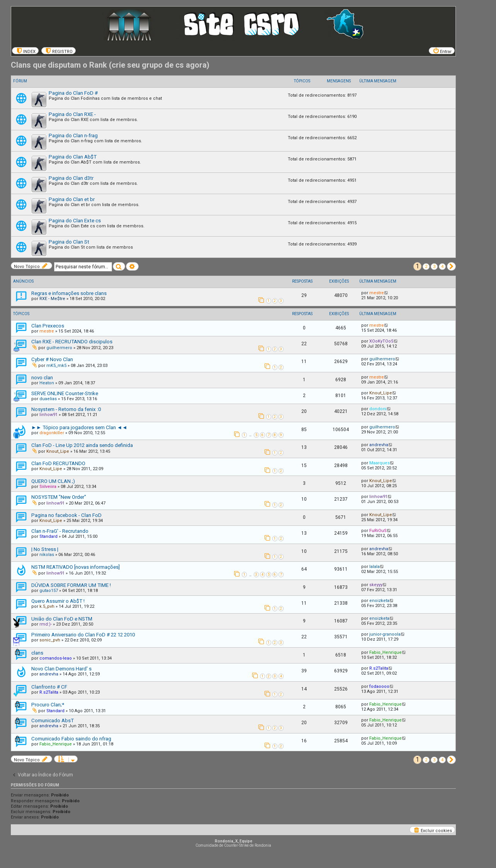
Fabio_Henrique (386, 652)
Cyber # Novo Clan (52, 359)
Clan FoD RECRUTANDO (58, 463)
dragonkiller (52, 433)
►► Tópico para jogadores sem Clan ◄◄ (79, 427)
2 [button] (426, 267)
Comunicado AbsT (53, 720)
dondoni (378, 409)
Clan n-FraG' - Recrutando (60, 531)
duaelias (48, 399)
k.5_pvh (47, 606)
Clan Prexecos (48, 326)
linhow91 (48, 415)
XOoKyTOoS (381, 341)
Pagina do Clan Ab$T (73, 157)
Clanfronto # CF (49, 687)
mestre (377, 293)
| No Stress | (45, 549)
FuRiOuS (378, 531)
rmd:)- (46, 624)
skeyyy (376, 585)
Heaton (47, 383)
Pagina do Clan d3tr (71, 178)
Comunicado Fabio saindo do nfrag (71, 739)
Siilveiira (48, 487)
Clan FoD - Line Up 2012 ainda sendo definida (82, 445)
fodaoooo (379, 686)
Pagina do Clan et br (72, 199)
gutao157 (49, 591)
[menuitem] (25, 51)
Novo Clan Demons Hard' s (61, 669)
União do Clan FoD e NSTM (62, 619)
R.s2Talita (379, 668)
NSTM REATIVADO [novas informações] (76, 567)
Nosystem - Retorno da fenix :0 (66, 409)
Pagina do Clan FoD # (73, 93)
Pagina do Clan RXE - (72, 114)
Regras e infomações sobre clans (69, 293)
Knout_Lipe (381, 393)
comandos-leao (56, 658)
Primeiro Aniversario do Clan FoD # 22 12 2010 (83, 635)
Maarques (380, 463)
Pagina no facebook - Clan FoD (66, 515)
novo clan (42, 378)
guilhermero (59, 348)
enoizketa (379, 601)
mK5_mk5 (56, 366)
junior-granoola (385, 634)
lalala (375, 567)
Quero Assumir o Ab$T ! (58, 601)
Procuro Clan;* (48, 705)
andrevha (379, 445)
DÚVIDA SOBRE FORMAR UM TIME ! (71, 585)
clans (37, 653)
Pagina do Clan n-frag (73, 136)
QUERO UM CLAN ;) (53, 481)
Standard (48, 536)
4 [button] (442, 267)
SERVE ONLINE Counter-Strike (65, 393)
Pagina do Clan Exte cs (75, 221)
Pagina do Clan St (69, 242)
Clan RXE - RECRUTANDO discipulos (72, 342)
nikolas (47, 555)
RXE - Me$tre (52, 299)
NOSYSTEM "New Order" (59, 497)
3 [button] (434, 267)
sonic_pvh (50, 640)
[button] (451, 266)
